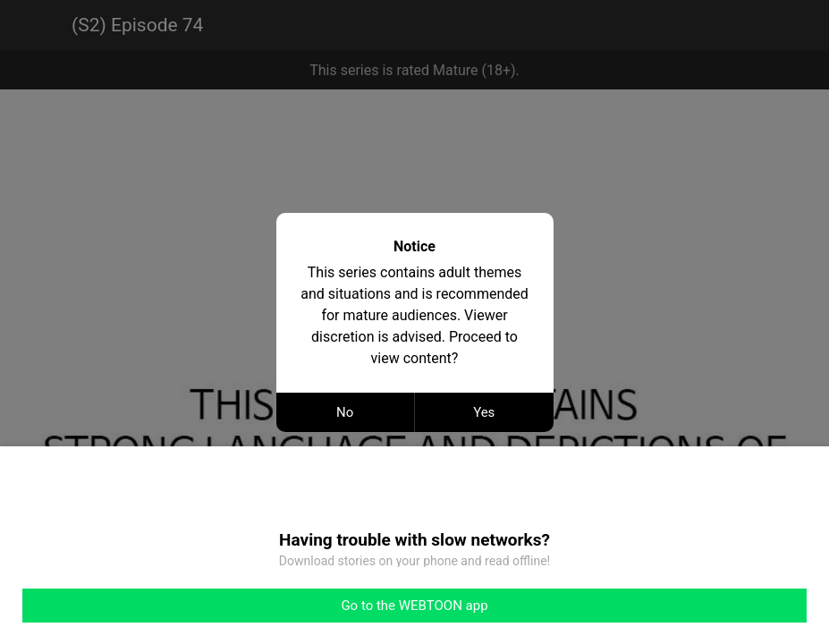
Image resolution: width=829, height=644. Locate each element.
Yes (484, 412)
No (345, 412)
